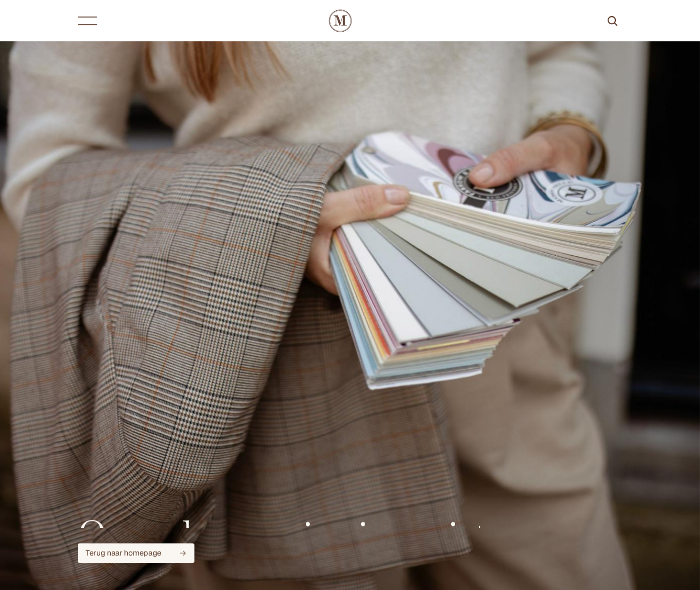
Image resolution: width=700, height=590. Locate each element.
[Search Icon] (612, 21)
